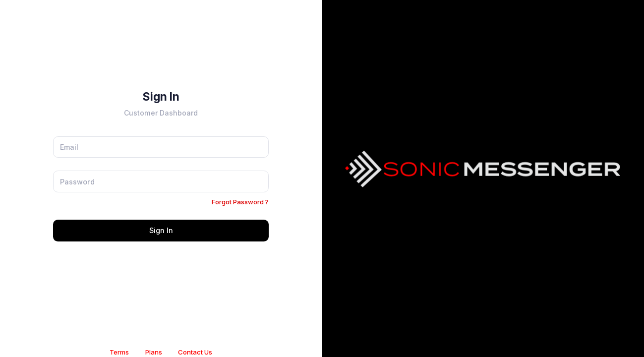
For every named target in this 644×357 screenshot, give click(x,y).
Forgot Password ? (240, 202)
